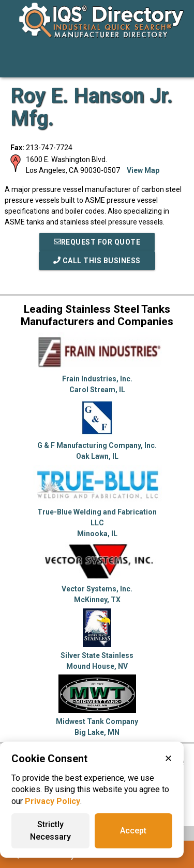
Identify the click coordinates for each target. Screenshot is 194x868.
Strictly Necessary (50, 831)
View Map (143, 170)
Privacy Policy (53, 801)
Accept (133, 831)
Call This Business (97, 261)
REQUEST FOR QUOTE (97, 242)
